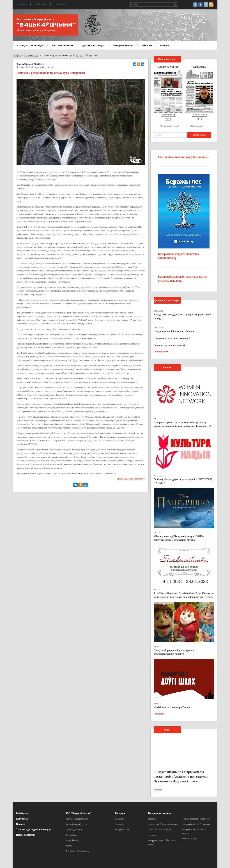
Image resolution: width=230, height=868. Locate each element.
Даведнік (119, 819)
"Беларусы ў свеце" (170, 126)
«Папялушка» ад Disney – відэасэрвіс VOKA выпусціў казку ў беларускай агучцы (179, 538)
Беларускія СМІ (122, 830)
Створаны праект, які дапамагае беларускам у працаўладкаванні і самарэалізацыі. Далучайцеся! (182, 424)
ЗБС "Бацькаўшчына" (63, 45)
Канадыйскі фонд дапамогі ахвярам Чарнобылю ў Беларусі (182, 316)
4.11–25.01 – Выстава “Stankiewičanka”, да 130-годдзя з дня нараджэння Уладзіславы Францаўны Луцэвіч (184, 595)
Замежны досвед (189, 839)
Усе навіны (159, 714)
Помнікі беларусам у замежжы (196, 819)
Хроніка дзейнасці (74, 830)
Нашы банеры (72, 840)
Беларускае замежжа (123, 45)
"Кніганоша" (197, 126)
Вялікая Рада (72, 835)
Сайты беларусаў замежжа (160, 830)
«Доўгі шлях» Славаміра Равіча (172, 707)
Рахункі (69, 846)
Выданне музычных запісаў (169, 345)
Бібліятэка (41, 4)
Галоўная (21, 4)
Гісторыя (152, 819)
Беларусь (165, 45)
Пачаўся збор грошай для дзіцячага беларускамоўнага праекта (174, 652)
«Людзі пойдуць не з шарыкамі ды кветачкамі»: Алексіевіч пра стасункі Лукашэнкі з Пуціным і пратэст (181, 777)
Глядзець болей (161, 352)
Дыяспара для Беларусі (94, 45)
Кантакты (61, 4)
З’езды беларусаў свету (76, 824)
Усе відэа (158, 790)
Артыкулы (120, 824)
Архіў (168, 118)
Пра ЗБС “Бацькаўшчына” (78, 819)
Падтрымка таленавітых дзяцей (172, 338)
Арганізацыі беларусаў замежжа (163, 824)
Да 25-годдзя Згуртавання (77, 851)
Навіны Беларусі (32, 55)
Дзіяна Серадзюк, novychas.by (39, 67)
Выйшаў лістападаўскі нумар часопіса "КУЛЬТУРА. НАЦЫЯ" (183, 481)
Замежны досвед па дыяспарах (33, 829)
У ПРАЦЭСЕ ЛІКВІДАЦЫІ (30, 45)
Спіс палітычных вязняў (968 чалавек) (183, 157)
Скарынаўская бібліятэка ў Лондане (174, 331)
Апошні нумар (168, 115)
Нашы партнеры (26, 835)
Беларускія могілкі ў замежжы (196, 824)
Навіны (20, 824)
